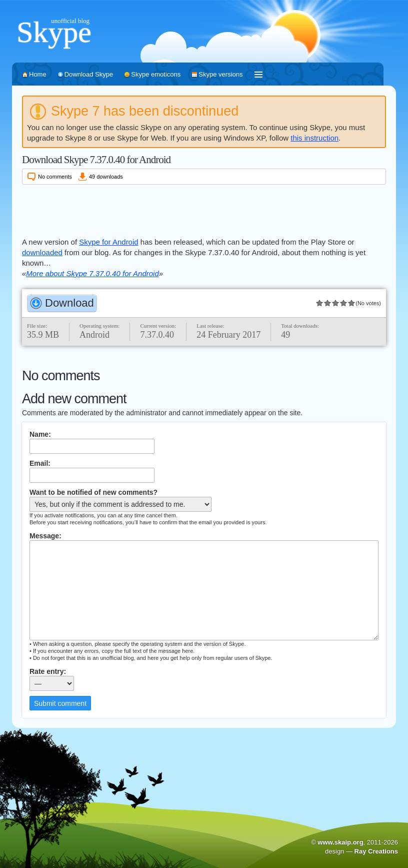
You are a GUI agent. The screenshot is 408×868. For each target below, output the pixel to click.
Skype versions (220, 74)
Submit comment (60, 703)
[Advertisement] (204, 209)
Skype (54, 32)
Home (38, 74)
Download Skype (89, 74)
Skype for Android (108, 242)
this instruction (314, 138)
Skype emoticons (156, 74)
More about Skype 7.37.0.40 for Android (92, 273)
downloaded (42, 252)
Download (69, 303)
